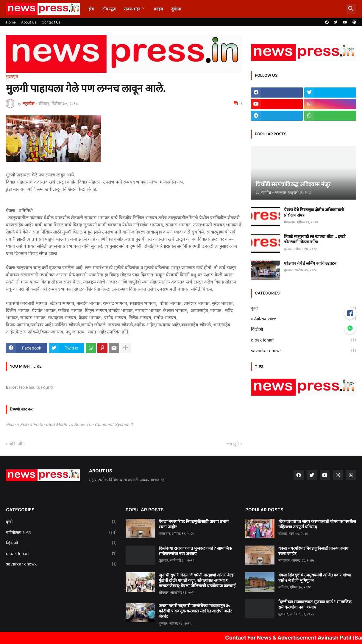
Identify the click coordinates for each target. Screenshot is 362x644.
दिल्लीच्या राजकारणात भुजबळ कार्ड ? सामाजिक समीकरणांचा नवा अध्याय (195, 551)
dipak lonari (304, 340)
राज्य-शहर (132, 9)
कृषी (304, 308)
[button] (351, 9)
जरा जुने (233, 444)
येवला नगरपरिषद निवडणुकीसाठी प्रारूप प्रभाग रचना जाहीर (194, 524)
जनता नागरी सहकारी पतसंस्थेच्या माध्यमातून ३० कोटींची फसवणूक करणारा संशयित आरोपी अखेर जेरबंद (195, 611)
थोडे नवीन (17, 444)
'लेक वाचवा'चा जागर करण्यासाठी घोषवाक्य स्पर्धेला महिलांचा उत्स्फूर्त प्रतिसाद (317, 524)
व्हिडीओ (304, 329)
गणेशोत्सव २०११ (304, 319)
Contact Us (51, 22)
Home (11, 22)
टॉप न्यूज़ (109, 9)
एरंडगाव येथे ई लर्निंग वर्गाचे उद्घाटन (310, 263)
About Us (29, 22)
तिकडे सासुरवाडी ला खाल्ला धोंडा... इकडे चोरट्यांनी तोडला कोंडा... (315, 239)
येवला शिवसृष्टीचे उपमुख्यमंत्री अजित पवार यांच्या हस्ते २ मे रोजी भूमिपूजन (315, 578)
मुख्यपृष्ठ (12, 76)
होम (91, 9)
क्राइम (158, 9)
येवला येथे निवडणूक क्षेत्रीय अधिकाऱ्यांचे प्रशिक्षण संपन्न (314, 212)
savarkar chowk (304, 351)
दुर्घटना (176, 9)
